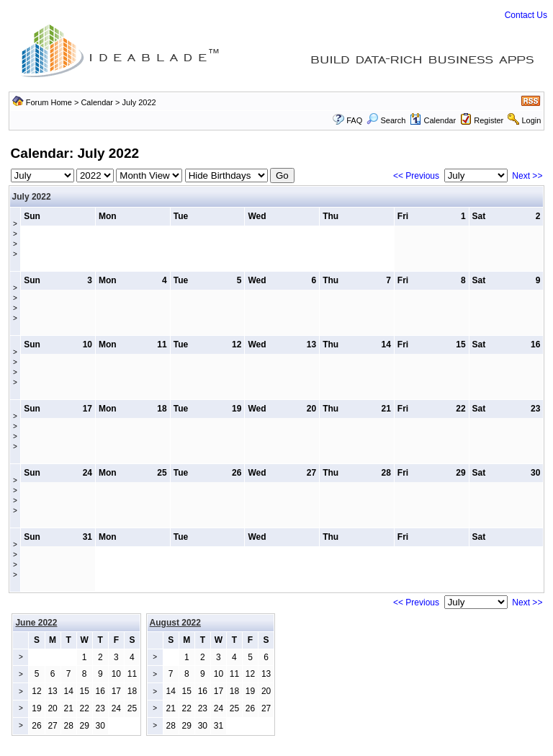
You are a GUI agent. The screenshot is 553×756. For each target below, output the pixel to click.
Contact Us (526, 15)
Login (531, 120)
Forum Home (49, 102)
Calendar (97, 102)
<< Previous (416, 176)
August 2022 (175, 623)
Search (386, 120)
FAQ (354, 120)
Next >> (527, 176)
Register (489, 120)
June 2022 (36, 623)
